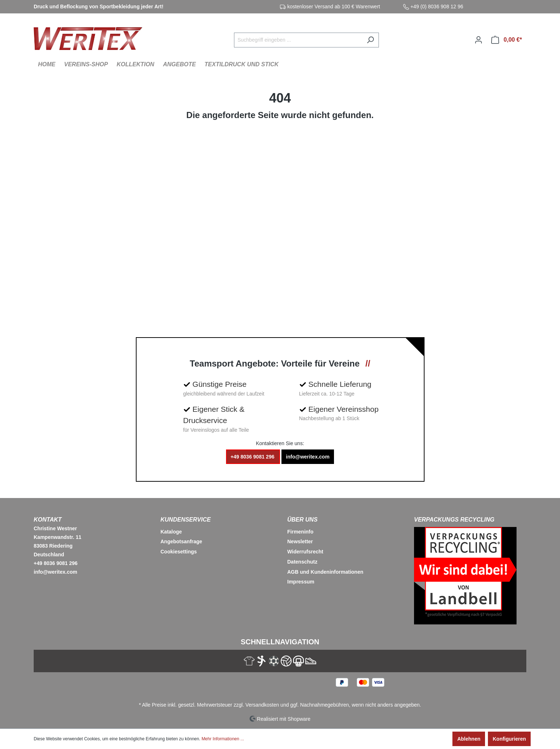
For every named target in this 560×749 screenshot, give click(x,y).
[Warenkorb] (507, 40)
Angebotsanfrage (181, 541)
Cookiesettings (179, 552)
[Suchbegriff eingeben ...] (298, 40)
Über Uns (302, 520)
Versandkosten (262, 705)
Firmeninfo (300, 532)
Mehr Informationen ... (223, 739)
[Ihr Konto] (478, 40)
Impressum (301, 582)
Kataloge (171, 532)
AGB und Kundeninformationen (325, 572)
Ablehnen (469, 739)
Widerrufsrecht (305, 552)
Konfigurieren (509, 739)
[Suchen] (370, 40)
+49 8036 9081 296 (253, 457)
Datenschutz (302, 562)
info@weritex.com (308, 457)
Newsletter (300, 541)
